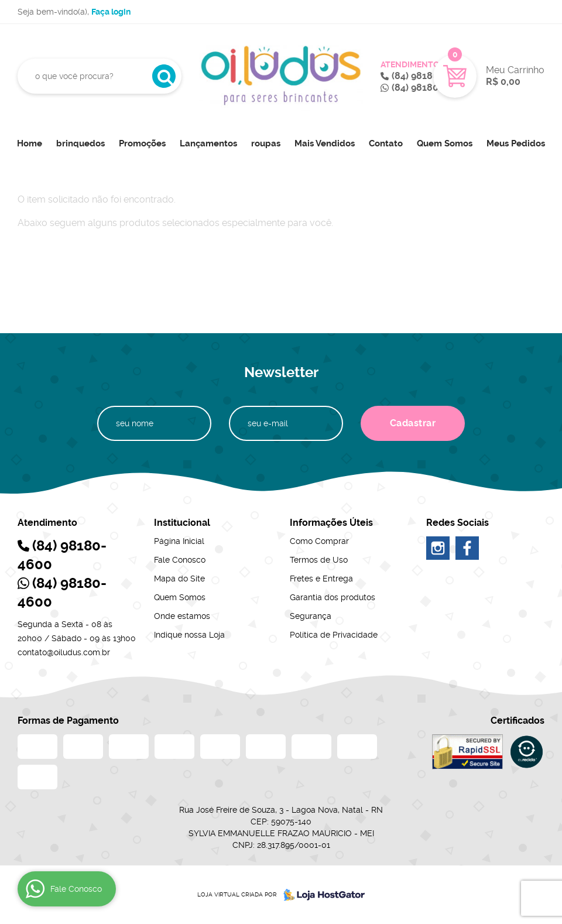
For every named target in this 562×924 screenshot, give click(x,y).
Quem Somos (445, 143)
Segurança (311, 616)
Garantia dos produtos (333, 597)
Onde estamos (182, 616)
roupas (266, 143)
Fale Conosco (180, 560)
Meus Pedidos (516, 143)
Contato (386, 143)
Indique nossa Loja (189, 635)
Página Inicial (179, 541)
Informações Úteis (331, 523)
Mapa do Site (179, 579)
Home (30, 143)
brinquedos (80, 143)
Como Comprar (319, 541)
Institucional (182, 523)
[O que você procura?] (164, 76)
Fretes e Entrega (321, 579)
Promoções (142, 143)
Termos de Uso (319, 560)
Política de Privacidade (334, 635)
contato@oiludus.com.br (64, 652)
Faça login (111, 12)
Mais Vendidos (325, 143)
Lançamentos (208, 143)
